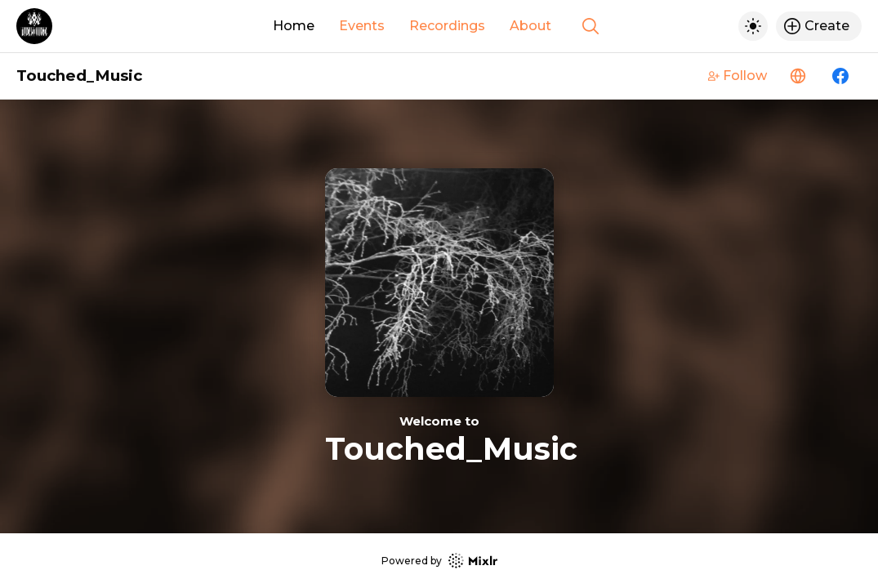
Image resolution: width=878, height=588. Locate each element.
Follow (738, 76)
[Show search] (591, 26)
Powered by (439, 561)
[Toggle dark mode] (753, 26)
